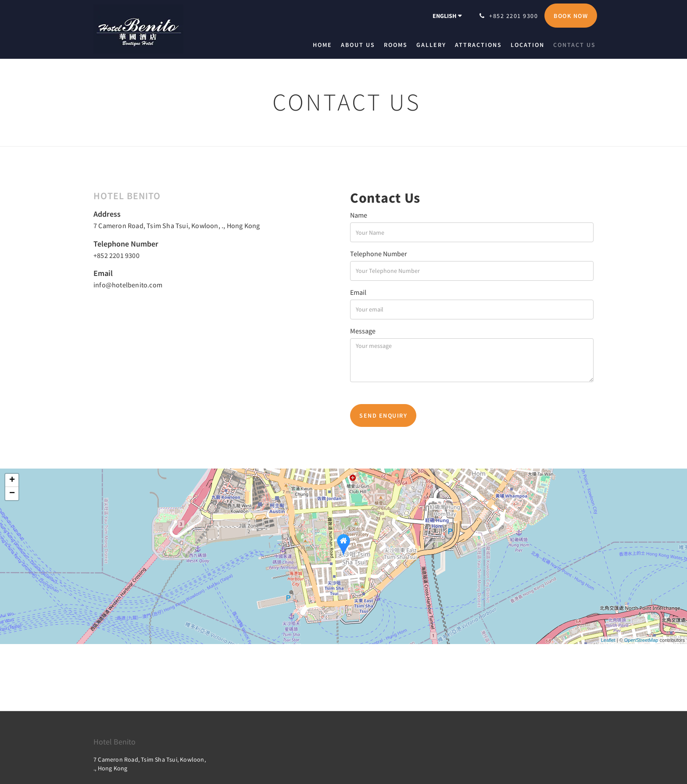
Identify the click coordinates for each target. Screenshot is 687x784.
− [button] (12, 494)
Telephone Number (379, 254)
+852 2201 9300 (116, 255)
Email (358, 292)
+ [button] (12, 480)
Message (363, 331)
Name (359, 215)
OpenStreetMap (641, 640)
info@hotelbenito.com (128, 285)
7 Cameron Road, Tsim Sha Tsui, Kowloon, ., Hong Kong (177, 226)
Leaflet (608, 640)
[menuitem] (325, 45)
